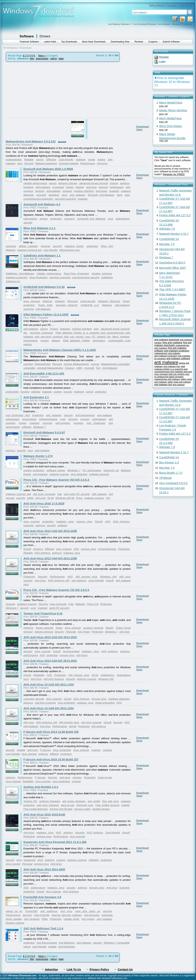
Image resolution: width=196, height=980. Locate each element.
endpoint (79, 392)
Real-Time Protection (76, 274)
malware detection (119, 699)
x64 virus (29, 722)
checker (107, 750)
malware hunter (74, 246)
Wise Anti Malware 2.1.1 (39, 228)
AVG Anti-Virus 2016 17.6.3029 (44, 504)
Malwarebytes (43, 364)
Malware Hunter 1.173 (38, 456)
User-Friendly (96, 581)
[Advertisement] (37, 99)
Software (27, 36)
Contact (171, 6)
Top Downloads (69, 42)
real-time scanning (65, 199)
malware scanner (59, 474)
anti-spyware (63, 423)
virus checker (29, 754)
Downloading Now (120, 42)
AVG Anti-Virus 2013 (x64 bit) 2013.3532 (50, 661)
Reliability (39, 675)
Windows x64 (108, 577)
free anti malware (172, 342)
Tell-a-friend (157, 6)
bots (127, 195)
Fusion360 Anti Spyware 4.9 (42, 897)
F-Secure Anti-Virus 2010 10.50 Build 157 (51, 759)
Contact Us (125, 969)
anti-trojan (101, 191)
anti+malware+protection (166, 356)
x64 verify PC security (77, 494)
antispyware (117, 187)
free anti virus (110, 801)
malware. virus (65, 522)
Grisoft (99, 522)
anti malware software (178, 359)
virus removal (32, 301)
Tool (98, 368)
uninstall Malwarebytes (50, 368)
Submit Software (171, 42)
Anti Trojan (84, 632)
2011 (40, 860)
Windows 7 (39, 427)
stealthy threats (101, 809)
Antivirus (38, 549)
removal (103, 187)
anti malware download (167, 340)
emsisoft (41, 195)
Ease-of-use (105, 777)
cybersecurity (88, 301)
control (90, 392)
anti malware (77, 195)
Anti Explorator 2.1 (36, 397)
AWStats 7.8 (167, 229)
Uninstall (89, 368)
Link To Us (185, 6)
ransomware (31, 341)
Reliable (29, 160)
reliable (21, 750)
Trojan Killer (45, 305)
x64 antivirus (79, 581)
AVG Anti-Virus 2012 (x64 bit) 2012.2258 (50, 558)
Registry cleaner (15, 923)
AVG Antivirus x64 (59, 581)
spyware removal (93, 628)
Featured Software (29, 42)
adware (56, 341)
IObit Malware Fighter (76, 341)
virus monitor (13, 864)
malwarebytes (14, 160)
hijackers (65, 329)
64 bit (51, 498)
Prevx (79, 498)
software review (56, 470)
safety (30, 498)
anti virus (124, 632)
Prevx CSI (93, 604)
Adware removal (44, 632)
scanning (69, 219)
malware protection (17, 277)
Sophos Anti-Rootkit (61, 809)
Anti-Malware (43, 309)
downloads (42, 58)
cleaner (114, 183)
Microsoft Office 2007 (173, 268)
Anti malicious (49, 911)
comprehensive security (86, 277)
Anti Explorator (96, 423)
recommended (71, 651)
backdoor (54, 195)
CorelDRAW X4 (169, 239)
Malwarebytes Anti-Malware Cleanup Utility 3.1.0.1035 (60, 350)
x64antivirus (107, 675)
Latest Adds (50, 42)
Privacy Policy (99, 969)
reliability (94, 860)
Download (143, 127)
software (60, 301)
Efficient (49, 549)
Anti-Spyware (92, 915)
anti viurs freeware (48, 805)
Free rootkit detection (36, 809)
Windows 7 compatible (117, 943)
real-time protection (42, 333)
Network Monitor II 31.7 (174, 234)
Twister (109, 628)
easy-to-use (68, 805)
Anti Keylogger (67, 947)
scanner (85, 419)
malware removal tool (30, 250)
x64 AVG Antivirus (54, 679)
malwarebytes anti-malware (167, 379)
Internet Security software (67, 915)
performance (31, 655)
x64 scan (40, 498)
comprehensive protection (38, 199)
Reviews (139, 42)
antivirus (125, 183)
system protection (34, 470)
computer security (34, 699)
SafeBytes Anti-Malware (20, 274)
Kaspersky (30, 860)
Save (139, 130)
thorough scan (85, 805)
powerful (114, 191)
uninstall (28, 364)
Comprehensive (107, 549)
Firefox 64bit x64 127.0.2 (175, 215)
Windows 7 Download (19, 48)
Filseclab (71, 632)
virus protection (66, 703)
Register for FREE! (174, 174)
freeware (28, 187)
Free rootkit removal (107, 805)
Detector (47, 301)
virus (20, 163)
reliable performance (35, 183)
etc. (25, 333)
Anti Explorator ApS (18, 415)
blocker (80, 187)
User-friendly (66, 160)
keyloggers (99, 341)
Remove (57, 364)
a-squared (58, 187)
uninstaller (29, 368)
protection (56, 219)
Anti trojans (88, 919)
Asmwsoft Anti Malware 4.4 (42, 204)
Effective (51, 160)
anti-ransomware (85, 415)
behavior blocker (68, 183)
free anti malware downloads (173, 344)
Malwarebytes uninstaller (115, 364)
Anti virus (66, 911)
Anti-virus (102, 163)
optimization (30, 219)
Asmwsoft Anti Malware (91, 219)
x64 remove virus (86, 577)
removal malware (69, 163)
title (32, 58)
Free (71, 604)
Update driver (72, 919)
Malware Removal (109, 301)
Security (29, 163)
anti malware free (172, 366)
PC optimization (92, 470)
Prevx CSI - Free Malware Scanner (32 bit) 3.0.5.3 (56, 590)
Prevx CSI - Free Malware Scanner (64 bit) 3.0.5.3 (56, 480)
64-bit (95, 675)
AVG (108, 522)
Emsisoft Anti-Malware (101, 195)
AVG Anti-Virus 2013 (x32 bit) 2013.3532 (50, 637)
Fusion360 (31, 911)
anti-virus (91, 187)
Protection (124, 549)
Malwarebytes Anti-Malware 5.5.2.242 (31, 142)
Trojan (126, 301)
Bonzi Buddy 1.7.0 (171, 473)
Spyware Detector (67, 305)
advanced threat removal (94, 183)
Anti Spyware (32, 919)
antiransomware (48, 419)
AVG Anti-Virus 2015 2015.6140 (44, 815)
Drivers (45, 36)
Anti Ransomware (47, 943)
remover (40, 191)
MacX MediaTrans (171, 103)
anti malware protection (177, 351)
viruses (45, 341)
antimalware (53, 191)
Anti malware (104, 919)
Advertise (51, 969)
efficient (54, 754)
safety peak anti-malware (179, 382)
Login (162, 61)
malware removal (99, 474)
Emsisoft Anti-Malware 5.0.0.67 (44, 432)
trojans (101, 160)
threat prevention (105, 703)
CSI (108, 498)
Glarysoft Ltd (111, 470)
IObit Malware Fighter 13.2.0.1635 (46, 315)
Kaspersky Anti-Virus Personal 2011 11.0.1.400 (55, 842)
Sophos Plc (30, 801)
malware (81, 160)
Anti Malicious (67, 943)
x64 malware (99, 494)
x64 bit (72, 726)
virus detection (79, 474)
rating (53, 58)
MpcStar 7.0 (167, 244)
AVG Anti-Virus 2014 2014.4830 (44, 869)
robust (27, 947)
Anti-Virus (40, 581)
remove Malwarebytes (76, 364)
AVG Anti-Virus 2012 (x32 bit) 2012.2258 (50, 531)
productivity (12, 392)
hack (120, 195)
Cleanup (70, 368)
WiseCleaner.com (70, 250)
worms (40, 160)
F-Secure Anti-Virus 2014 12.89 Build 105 (51, 732)
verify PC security (59, 608)
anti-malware (43, 187)
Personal (27, 864)
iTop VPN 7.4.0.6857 (172, 289)
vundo (91, 160)
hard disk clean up (88, 911)
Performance (88, 163)
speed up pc (14, 911)
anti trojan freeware (74, 801)
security (28, 223)
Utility (79, 368)
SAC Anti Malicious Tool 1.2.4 (43, 928)
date (61, 58)
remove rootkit (82, 809)
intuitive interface (84, 191)
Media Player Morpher (173, 110)
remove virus (84, 522)
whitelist (36, 392)
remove (95, 364)
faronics (25, 392)
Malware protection (46, 163)
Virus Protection (38, 277)
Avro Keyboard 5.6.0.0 (173, 483)
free (60, 494)
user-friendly (51, 250)
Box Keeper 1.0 (169, 462)
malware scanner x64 (18, 494)
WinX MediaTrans (170, 118)
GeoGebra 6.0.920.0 (172, 263)
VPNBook (165, 478)
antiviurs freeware (50, 801)
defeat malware (28, 246)
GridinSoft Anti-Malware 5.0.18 (44, 287)
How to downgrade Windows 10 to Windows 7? (172, 82)
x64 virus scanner (91, 722)
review (23, 423)
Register (164, 57)
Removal (72, 301)
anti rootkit (94, 801)
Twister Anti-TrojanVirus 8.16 (43, 613)
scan (63, 419)
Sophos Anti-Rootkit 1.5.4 (41, 787)
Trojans (54, 329)
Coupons (153, 42)
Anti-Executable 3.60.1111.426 (44, 374)
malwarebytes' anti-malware (167, 353)
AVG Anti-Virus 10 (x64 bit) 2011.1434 (49, 708)
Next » (42, 56)
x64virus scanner (87, 679)
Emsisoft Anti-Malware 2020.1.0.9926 (48, 169)
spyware (67, 191)
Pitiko (45, 919)
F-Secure (45, 750)
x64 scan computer (44, 494)
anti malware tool (163, 385)
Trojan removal (44, 628)
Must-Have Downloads (94, 42)
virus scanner (32, 522)
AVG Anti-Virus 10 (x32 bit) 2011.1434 (49, 685)
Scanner (11, 604)
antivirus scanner (77, 860)
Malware (107, 305)
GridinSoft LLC (90, 305)
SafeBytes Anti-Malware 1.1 (42, 256)
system (58, 392)
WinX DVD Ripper (171, 126)
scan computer (58, 604)
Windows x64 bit (65, 498)
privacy (44, 219)
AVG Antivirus (121, 522)
